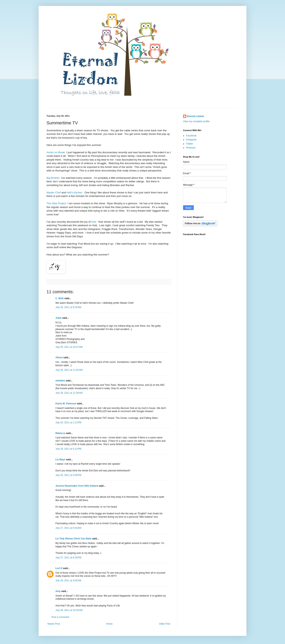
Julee (58, 318)
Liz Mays (60, 460)
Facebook (191, 136)
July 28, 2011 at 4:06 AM (68, 581)
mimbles (60, 381)
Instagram (191, 140)
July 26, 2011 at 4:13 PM (68, 449)
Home (109, 624)
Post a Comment (60, 617)
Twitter (190, 144)
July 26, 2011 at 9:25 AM (68, 307)
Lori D (59, 568)
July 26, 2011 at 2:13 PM (68, 423)
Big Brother (53, 178)
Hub (94, 222)
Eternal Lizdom (196, 116)
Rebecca (60, 433)
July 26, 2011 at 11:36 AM (69, 393)
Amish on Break (56, 152)
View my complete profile (196, 121)
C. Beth (60, 298)
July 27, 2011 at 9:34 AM (68, 528)
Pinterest (191, 148)
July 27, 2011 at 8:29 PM (68, 558)
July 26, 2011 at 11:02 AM (69, 370)
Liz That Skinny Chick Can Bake (73, 539)
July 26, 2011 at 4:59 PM (68, 475)
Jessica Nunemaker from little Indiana (77, 486)
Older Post (165, 624)
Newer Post (54, 624)
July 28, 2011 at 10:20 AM (69, 610)
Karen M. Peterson (66, 404)
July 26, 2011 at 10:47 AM (69, 347)
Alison (59, 357)
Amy (58, 591)
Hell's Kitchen (74, 192)
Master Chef (54, 192)
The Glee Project (56, 203)
